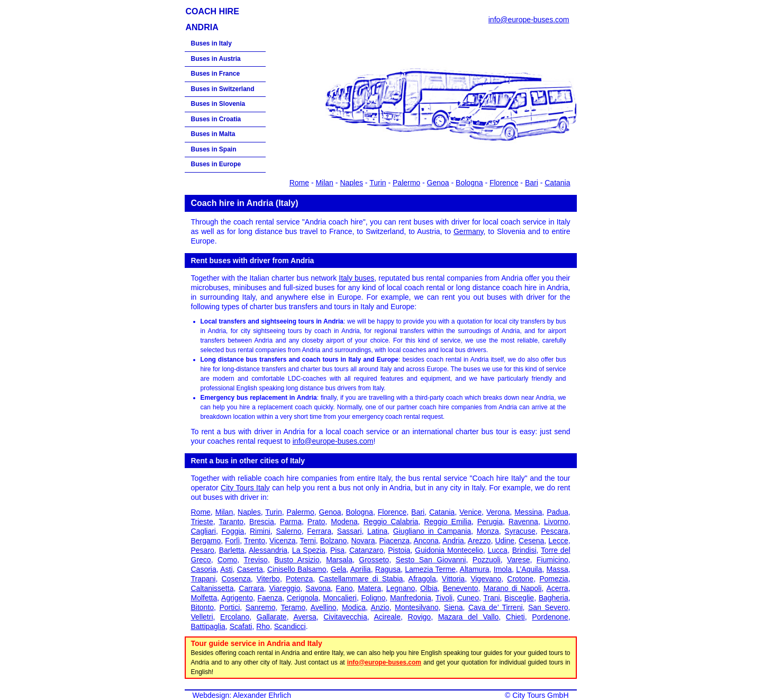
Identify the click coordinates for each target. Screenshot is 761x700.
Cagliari (203, 531)
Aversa (305, 617)
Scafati (241, 626)
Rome (299, 183)
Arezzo (479, 541)
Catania (557, 183)
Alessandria (268, 550)
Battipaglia (208, 626)
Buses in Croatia (216, 119)
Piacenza (395, 541)
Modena (344, 522)
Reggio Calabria (391, 522)
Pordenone (550, 617)
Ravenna (523, 522)
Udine (505, 541)
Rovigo (420, 617)
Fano (345, 588)
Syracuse (520, 531)
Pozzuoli (487, 560)
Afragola (422, 579)
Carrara (251, 588)
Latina (377, 531)
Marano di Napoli (512, 588)
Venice (470, 512)
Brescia (262, 522)
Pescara (554, 531)
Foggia (233, 531)
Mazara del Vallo (469, 617)
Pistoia (399, 550)
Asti (226, 569)
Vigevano (486, 579)
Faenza (270, 598)
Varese (518, 560)
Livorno (556, 522)
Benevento (461, 588)
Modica (354, 607)
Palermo (406, 183)
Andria (453, 541)
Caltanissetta (212, 588)
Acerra (557, 588)
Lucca (498, 550)
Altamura (475, 569)
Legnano (401, 588)
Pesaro (203, 550)
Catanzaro (366, 550)
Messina (528, 512)
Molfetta (204, 598)
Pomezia (554, 579)
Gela (339, 569)
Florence (504, 183)
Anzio (380, 607)
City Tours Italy (245, 488)
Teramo (293, 607)
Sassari (350, 531)
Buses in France (216, 74)
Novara (363, 541)
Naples (351, 183)
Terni (307, 541)
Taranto (231, 522)
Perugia (490, 522)
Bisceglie (519, 598)
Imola (503, 569)
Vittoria (453, 579)
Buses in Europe (216, 164)
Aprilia (361, 569)
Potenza (299, 579)
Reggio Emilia (448, 522)
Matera (369, 588)
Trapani (203, 579)
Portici (229, 607)
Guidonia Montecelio (449, 550)
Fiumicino (552, 560)
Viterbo (268, 579)
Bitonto (203, 607)
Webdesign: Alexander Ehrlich (242, 695)
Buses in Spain (214, 149)
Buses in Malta (213, 134)
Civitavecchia (345, 617)
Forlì (232, 541)
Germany (469, 231)
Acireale (387, 617)
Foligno (374, 598)
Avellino (324, 607)
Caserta (250, 569)
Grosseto (374, 560)
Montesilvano (417, 607)
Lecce (558, 541)
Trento (255, 541)
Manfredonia (411, 598)
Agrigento (237, 598)
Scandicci (290, 626)
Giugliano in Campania (432, 531)
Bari (532, 183)
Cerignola (303, 598)
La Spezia (309, 550)
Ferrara (319, 531)
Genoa (438, 183)
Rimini (260, 531)
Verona (498, 512)
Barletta (232, 550)
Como (227, 560)
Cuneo (468, 598)
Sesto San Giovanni (431, 560)
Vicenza (283, 541)
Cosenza (236, 579)
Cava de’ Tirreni (496, 607)
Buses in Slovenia (218, 104)
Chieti (515, 617)
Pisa (337, 550)
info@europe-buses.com (529, 20)
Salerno (288, 531)
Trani (491, 598)
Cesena (531, 541)
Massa (557, 569)
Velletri (202, 617)
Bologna (469, 183)
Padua (557, 512)
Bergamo (206, 541)
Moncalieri (340, 598)
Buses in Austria (216, 59)
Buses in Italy (211, 43)
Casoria (204, 569)
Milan (324, 183)
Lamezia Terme (430, 569)
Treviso (255, 560)
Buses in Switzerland (223, 89)
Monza (488, 531)
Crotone (520, 579)
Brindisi (524, 550)
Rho (263, 626)
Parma (291, 522)
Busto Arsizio (297, 560)
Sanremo (261, 607)
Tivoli (444, 598)
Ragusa (388, 569)
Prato (316, 522)
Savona (318, 588)
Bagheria (554, 598)
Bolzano (334, 541)
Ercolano (235, 617)
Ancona (426, 541)
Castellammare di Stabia (361, 579)
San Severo (548, 607)
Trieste (202, 522)
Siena (454, 607)
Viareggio (285, 588)
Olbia (429, 588)
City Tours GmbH (540, 695)
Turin (378, 183)
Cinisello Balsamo (297, 569)
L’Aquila (529, 569)
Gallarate (272, 617)
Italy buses (356, 278)
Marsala (339, 560)
